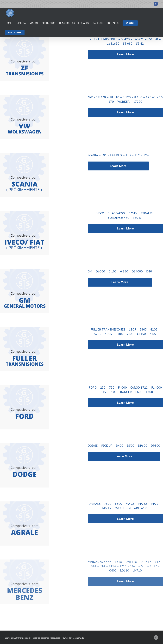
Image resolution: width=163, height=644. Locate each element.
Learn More (125, 54)
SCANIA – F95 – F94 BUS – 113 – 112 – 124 (118, 155)
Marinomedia (78, 638)
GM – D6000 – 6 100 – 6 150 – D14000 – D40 (120, 271)
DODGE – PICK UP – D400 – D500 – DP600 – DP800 (124, 446)
